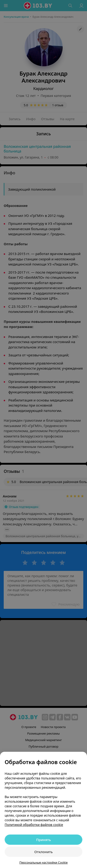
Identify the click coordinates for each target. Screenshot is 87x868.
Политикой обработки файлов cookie (34, 825)
